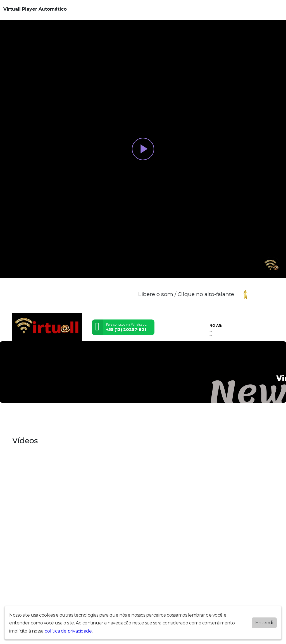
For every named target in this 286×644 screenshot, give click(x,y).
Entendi (264, 623)
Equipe (71, 418)
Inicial (19, 418)
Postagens (92, 418)
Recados (144, 418)
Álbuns (35, 418)
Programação (119, 418)
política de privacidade (68, 631)
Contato (53, 418)
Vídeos (162, 418)
